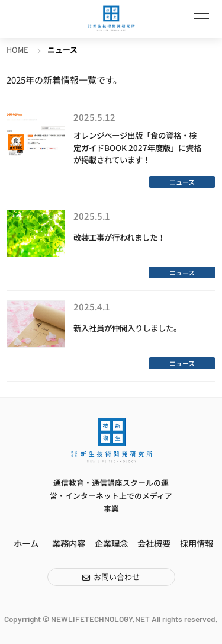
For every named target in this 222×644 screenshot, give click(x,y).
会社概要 (154, 543)
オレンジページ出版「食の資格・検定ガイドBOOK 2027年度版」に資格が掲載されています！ (137, 148)
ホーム (26, 543)
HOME (17, 49)
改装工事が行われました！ (119, 237)
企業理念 (111, 543)
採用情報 (197, 543)
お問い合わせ (117, 577)
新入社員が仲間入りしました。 (127, 328)
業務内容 (69, 543)
